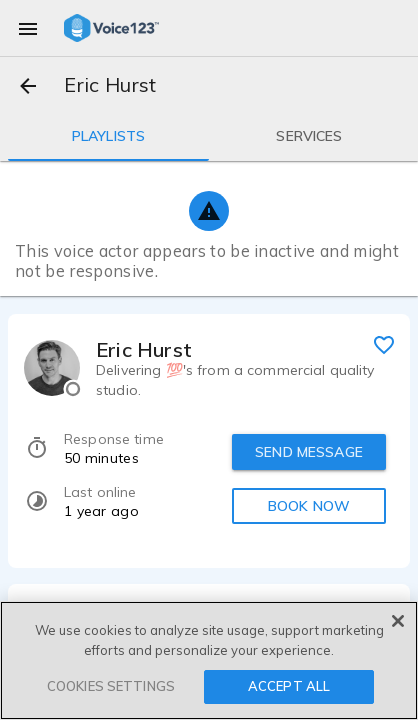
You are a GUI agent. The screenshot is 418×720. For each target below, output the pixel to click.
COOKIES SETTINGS (111, 686)
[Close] (398, 621)
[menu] (28, 28)
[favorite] (384, 344)
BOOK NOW (309, 506)
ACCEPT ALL (289, 686)
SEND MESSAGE (309, 452)
